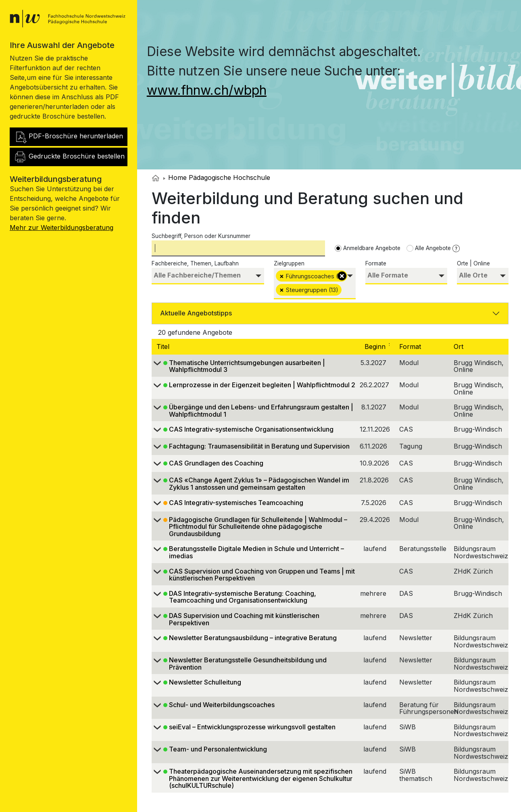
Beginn (381, 347)
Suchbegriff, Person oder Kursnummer (201, 236)
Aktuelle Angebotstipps (196, 313)
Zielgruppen (289, 263)
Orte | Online (473, 263)
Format (411, 347)
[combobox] (208, 276)
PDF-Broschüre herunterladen (68, 137)
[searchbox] (208, 275)
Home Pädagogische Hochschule (217, 177)
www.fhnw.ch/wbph (207, 90)
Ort (460, 347)
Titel (164, 347)
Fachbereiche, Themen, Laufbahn (195, 263)
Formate (376, 263)
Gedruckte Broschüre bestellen (69, 157)
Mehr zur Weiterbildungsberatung (61, 228)
